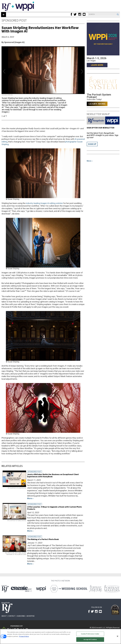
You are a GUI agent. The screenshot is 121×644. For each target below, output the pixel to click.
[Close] (118, 636)
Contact (12, 616)
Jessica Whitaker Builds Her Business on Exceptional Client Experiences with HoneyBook (53, 475)
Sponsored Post (14, 20)
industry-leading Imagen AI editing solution (44, 203)
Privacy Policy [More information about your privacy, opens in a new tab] (24, 636)
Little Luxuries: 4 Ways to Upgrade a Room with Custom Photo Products (54, 508)
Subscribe (21, 616)
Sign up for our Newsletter (101, 128)
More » (90, 161)
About (4, 616)
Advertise (31, 616)
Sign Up (92, 144)
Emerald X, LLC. (101, 628)
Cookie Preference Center (90, 634)
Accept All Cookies (90, 639)
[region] (60, 636)
